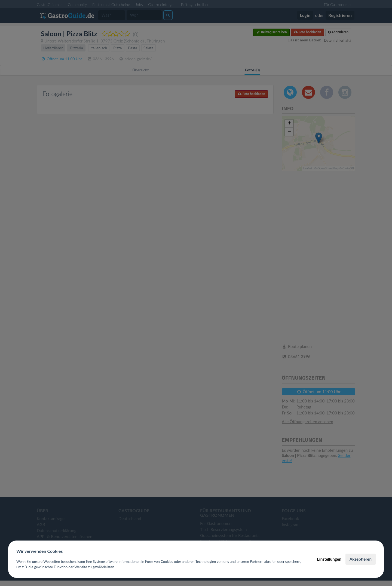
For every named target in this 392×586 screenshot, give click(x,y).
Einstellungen (329, 559)
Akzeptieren (361, 559)
